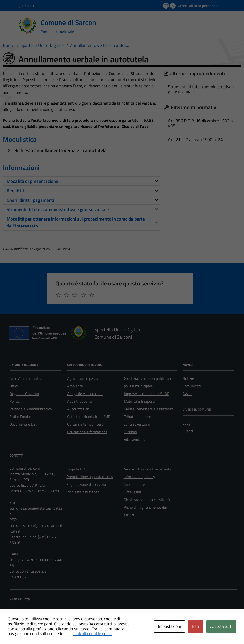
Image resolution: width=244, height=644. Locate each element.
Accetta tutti (221, 626)
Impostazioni (170, 626)
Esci (196, 626)
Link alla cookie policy (93, 634)
